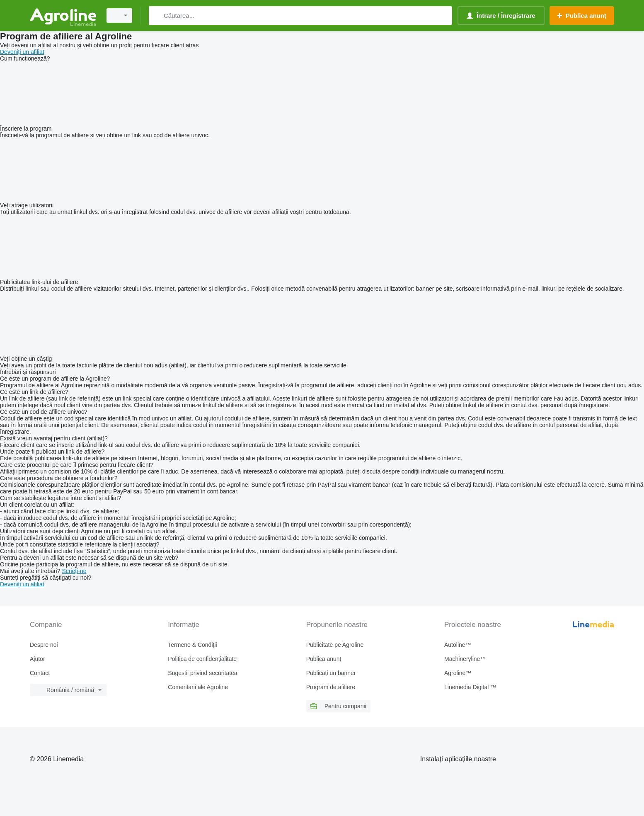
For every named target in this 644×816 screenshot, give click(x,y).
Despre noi (44, 645)
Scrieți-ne (74, 571)
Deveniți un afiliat (22, 52)
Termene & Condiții (192, 645)
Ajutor (38, 659)
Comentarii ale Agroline (198, 687)
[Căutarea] (157, 16)
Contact (40, 673)
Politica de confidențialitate (202, 659)
